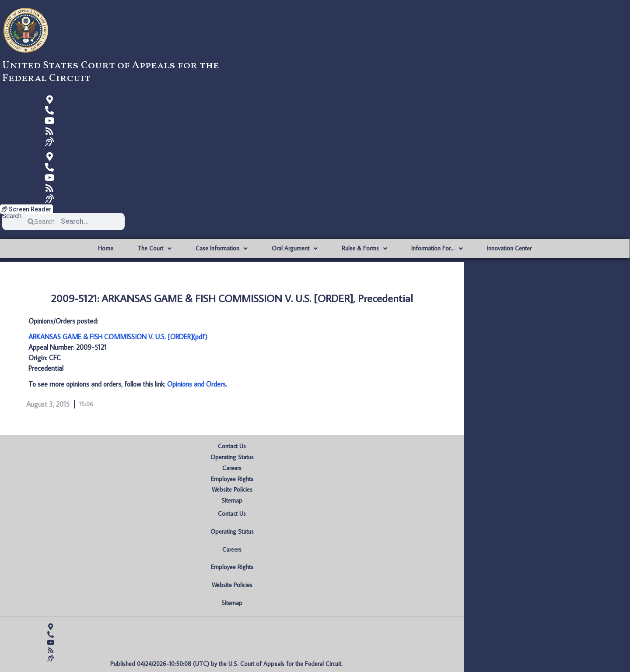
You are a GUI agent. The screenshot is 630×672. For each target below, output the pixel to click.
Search (12, 216)
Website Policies (232, 489)
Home (106, 248)
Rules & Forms (364, 249)
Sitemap (232, 500)
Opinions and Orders (196, 384)
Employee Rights (232, 479)
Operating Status (232, 457)
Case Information (222, 249)
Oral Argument (295, 249)
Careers (232, 468)
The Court (154, 249)
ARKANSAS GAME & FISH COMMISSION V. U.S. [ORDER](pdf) (118, 337)
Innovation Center (509, 248)
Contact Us (232, 446)
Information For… (437, 249)
